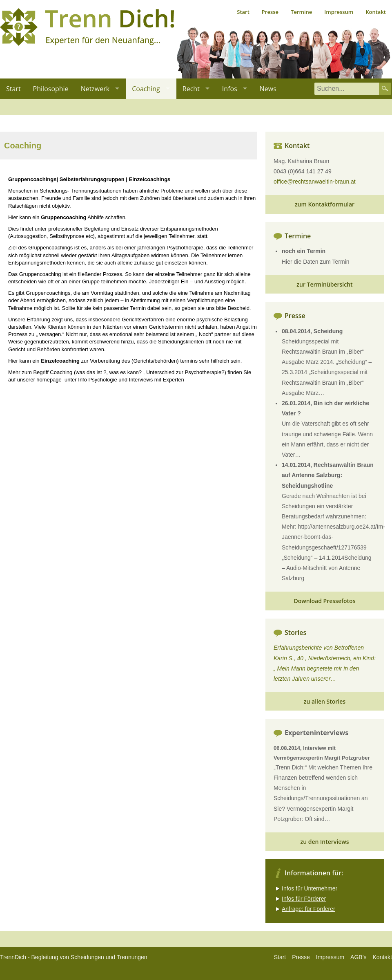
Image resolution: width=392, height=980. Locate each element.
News (268, 89)
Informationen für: (314, 873)
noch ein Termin (304, 251)
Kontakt (376, 12)
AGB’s (358, 957)
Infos (230, 89)
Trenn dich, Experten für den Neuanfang (87, 27)
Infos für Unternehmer (310, 888)
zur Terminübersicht (324, 284)
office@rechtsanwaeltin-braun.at (315, 182)
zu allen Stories (325, 701)
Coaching (146, 89)
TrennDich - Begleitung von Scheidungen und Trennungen (74, 957)
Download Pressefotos (325, 601)
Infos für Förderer (304, 899)
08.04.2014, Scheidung (312, 331)
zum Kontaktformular (325, 204)
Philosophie (51, 89)
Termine (301, 12)
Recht (191, 89)
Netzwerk (95, 89)
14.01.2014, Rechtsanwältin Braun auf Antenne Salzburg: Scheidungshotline (328, 475)
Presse (270, 12)
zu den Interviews (324, 842)
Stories (295, 632)
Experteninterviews (316, 733)
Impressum (339, 12)
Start (243, 12)
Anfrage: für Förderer (308, 909)
